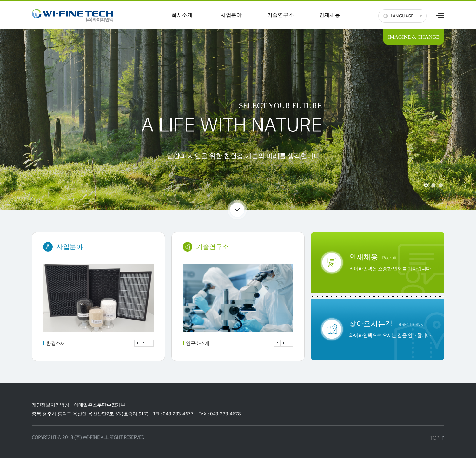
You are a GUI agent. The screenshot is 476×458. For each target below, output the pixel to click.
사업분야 (231, 15)
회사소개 (182, 15)
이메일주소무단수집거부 (100, 405)
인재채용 (330, 15)
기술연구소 (281, 15)
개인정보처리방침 (50, 405)
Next (144, 343)
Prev (138, 343)
